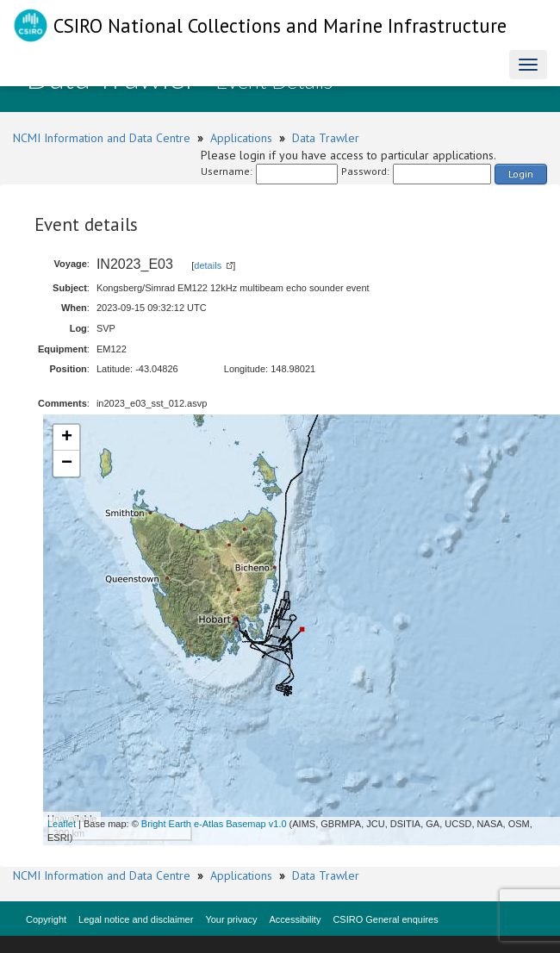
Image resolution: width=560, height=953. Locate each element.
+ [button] (67, 438)
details (208, 265)
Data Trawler (326, 138)
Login (521, 174)
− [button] (67, 464)
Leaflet (62, 824)
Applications (241, 138)
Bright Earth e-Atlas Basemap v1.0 (214, 824)
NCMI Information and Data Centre (102, 138)
